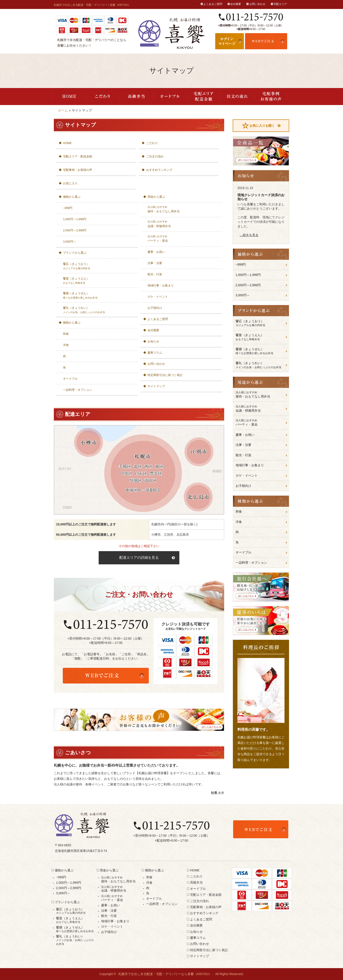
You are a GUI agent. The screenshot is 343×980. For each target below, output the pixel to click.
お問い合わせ (257, 4)
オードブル (170, 97)
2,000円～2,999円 (75, 230)
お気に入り (70, 183)
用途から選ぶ (156, 197)
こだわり (103, 97)
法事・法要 (155, 263)
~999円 (68, 208)
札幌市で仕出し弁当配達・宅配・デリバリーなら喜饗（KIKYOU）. (166, 974)
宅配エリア (280, 4)
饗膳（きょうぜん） (99, 296)
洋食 (66, 345)
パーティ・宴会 (183, 239)
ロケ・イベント (158, 297)
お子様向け (155, 308)
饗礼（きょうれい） (99, 310)
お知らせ (153, 341)
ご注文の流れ (237, 97)
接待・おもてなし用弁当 (183, 209)
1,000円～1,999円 (75, 219)
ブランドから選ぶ (75, 253)
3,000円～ (70, 242)
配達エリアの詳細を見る (139, 558)
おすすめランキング (159, 170)
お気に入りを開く (262, 126)
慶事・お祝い (156, 252)
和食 (66, 334)
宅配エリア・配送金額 (204, 97)
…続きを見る (249, 235)
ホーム (63, 110)
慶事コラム (155, 353)
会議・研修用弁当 (183, 224)
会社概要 (236, 4)
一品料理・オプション (78, 390)
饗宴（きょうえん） (99, 281)
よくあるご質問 (213, 4)
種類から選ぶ (72, 323)
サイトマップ (156, 386)
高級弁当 (137, 97)
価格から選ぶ (72, 197)
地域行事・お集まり (161, 285)
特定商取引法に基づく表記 (165, 375)
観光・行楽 (155, 274)
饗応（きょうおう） (99, 266)
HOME (69, 97)
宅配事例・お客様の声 (271, 97)
